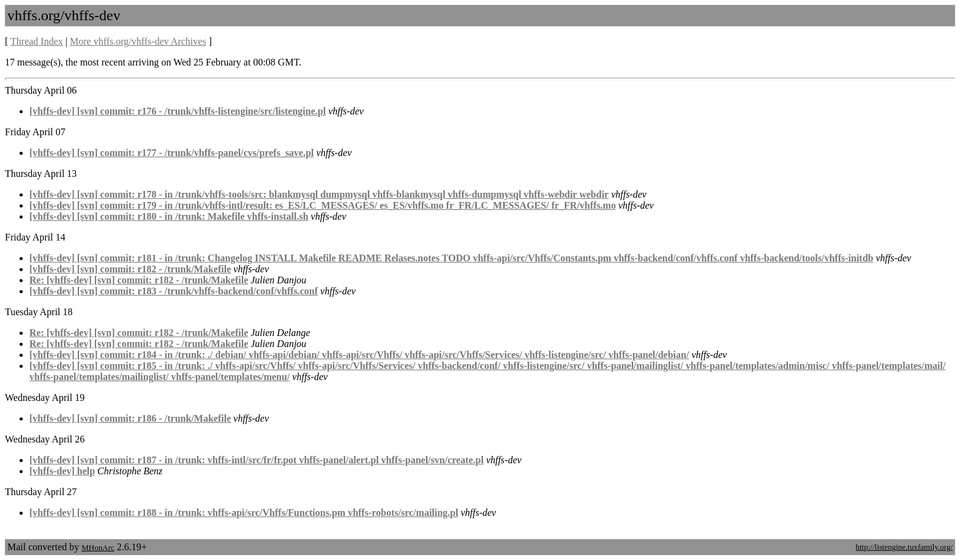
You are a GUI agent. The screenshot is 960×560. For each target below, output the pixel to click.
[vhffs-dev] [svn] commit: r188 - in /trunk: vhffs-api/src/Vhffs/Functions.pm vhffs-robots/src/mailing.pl (244, 513)
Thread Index (37, 41)
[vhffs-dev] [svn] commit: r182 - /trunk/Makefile (130, 269)
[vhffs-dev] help (62, 471)
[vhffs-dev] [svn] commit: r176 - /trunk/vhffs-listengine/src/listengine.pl (178, 111)
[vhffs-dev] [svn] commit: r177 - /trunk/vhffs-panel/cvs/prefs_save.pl (172, 153)
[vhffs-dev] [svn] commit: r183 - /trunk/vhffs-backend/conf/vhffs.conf (174, 291)
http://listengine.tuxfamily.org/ (904, 547)
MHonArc (98, 547)
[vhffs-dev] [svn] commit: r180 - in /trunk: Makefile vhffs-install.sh (169, 216)
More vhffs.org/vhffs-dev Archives (138, 41)
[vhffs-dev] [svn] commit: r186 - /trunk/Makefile (130, 418)
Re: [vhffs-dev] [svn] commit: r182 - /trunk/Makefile (139, 280)
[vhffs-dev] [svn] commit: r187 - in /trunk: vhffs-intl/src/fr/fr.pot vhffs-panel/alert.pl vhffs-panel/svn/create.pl (257, 460)
